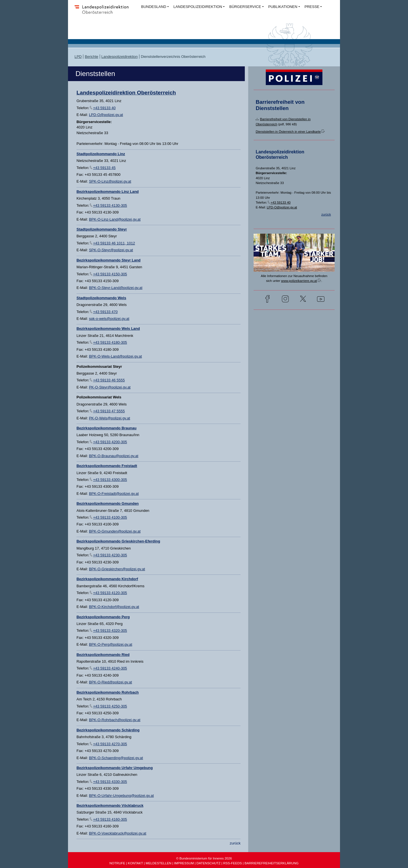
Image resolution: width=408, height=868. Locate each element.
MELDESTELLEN (159, 863)
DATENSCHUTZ (208, 863)
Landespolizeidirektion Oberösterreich (126, 93)
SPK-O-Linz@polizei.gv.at (110, 181)
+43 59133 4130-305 (110, 205)
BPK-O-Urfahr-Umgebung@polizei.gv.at (121, 796)
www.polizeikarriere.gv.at (299, 281)
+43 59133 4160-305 (110, 819)
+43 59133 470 (105, 312)
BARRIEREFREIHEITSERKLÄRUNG (272, 863)
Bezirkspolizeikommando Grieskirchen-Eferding (118, 541)
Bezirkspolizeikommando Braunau (107, 428)
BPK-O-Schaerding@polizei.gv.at (116, 758)
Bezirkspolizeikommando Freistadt (107, 466)
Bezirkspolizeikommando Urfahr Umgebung (115, 768)
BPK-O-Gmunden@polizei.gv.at (115, 531)
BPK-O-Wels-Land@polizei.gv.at (115, 356)
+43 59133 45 (104, 168)
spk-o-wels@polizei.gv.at (109, 319)
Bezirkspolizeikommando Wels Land (108, 329)
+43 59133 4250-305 (110, 706)
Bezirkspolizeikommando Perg (103, 617)
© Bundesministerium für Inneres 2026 (204, 858)
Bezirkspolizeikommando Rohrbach (108, 692)
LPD (78, 57)
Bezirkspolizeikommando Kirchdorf (107, 579)
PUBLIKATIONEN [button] (283, 7)
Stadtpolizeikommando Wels (101, 298)
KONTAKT (135, 863)
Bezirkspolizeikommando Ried (103, 655)
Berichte (92, 57)
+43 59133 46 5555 (109, 380)
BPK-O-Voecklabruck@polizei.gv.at (118, 833)
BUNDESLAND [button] (154, 7)
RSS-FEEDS (233, 863)
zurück (235, 843)
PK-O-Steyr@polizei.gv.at (110, 387)
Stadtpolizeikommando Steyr (102, 229)
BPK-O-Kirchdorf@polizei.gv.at (114, 607)
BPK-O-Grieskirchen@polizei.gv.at (117, 569)
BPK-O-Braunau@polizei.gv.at (114, 456)
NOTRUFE (117, 863)
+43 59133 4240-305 (110, 668)
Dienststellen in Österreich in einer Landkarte (288, 132)
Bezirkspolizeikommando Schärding (108, 730)
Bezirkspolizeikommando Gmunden (108, 503)
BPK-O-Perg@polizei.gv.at (111, 644)
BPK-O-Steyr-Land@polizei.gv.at (116, 288)
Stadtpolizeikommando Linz (101, 154)
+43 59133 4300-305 (110, 480)
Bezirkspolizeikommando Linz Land (108, 192)
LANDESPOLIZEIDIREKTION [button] (198, 7)
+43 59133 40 (104, 108)
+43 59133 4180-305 (110, 342)
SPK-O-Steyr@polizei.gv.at (111, 250)
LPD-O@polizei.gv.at (106, 115)
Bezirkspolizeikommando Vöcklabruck (110, 805)
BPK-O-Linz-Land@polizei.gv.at (115, 219)
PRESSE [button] (312, 7)
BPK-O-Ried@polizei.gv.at (110, 682)
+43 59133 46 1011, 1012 (114, 243)
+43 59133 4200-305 (110, 442)
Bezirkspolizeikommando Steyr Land (109, 260)
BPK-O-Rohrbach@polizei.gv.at (115, 720)
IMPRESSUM (184, 863)
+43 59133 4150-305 (110, 274)
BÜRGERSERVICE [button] (245, 7)
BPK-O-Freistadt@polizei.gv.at (114, 494)
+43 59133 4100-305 (110, 517)
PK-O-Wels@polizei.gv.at (110, 418)
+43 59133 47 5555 (109, 411)
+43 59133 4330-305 (110, 782)
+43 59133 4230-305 (110, 555)
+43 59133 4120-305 (110, 593)
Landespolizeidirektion (120, 57)
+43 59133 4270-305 (110, 744)
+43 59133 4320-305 (110, 631)
